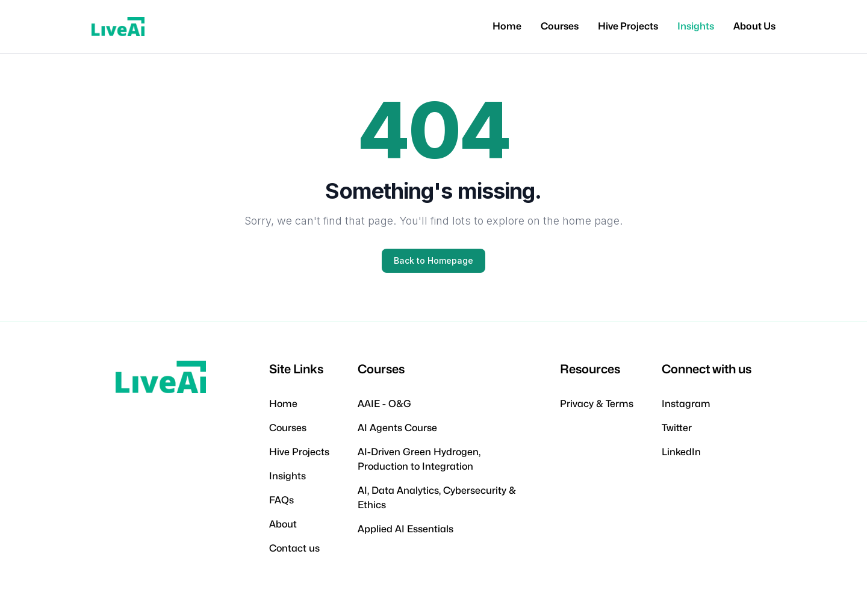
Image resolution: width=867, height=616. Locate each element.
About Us (754, 26)
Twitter (677, 428)
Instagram (686, 404)
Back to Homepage (433, 260)
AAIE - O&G (384, 404)
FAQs (281, 500)
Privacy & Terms (597, 404)
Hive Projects (628, 26)
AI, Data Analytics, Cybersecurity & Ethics (437, 498)
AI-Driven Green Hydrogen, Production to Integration (419, 459)
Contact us (294, 548)
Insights (696, 26)
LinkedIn (681, 452)
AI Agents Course (397, 428)
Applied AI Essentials (406, 529)
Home (507, 26)
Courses (560, 26)
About (283, 524)
